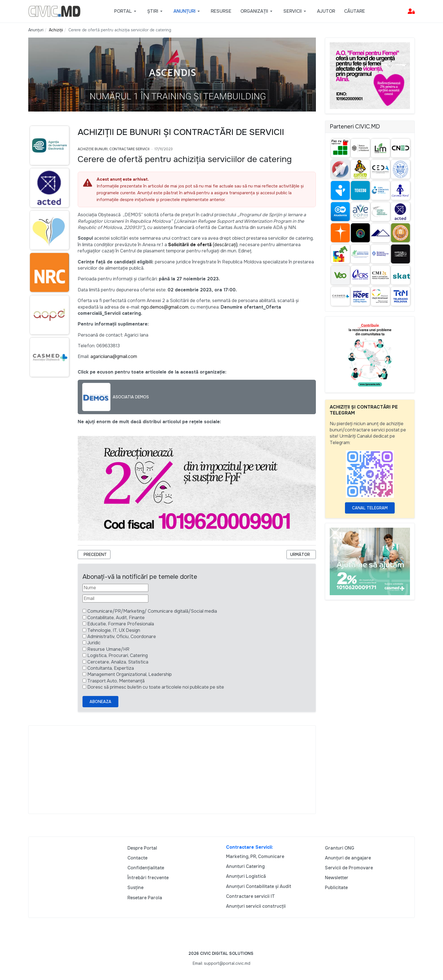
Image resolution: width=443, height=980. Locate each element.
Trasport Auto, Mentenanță (116, 681)
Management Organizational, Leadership (130, 674)
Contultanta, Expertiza (111, 668)
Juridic (94, 643)
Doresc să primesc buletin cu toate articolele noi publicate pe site (156, 687)
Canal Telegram (370, 508)
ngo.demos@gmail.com (165, 307)
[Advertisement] (172, 770)
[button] (126, 11)
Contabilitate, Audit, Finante (116, 618)
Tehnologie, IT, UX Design (114, 630)
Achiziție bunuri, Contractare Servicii (114, 149)
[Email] (115, 599)
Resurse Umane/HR (108, 649)
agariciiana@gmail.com (114, 356)
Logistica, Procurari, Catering (118, 655)
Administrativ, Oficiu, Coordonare (122, 637)
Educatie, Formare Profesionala (121, 624)
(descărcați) (203, 245)
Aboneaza (100, 702)
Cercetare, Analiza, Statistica (118, 662)
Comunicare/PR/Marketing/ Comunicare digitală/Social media (152, 611)
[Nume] (115, 588)
